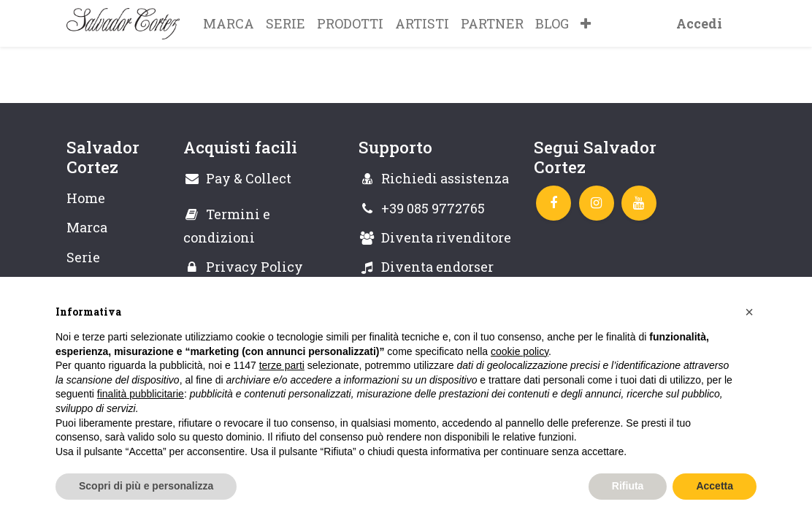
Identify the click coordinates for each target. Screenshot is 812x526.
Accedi (699, 23)
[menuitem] (229, 23)
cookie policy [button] (520, 351)
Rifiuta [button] (628, 486)
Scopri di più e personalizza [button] (146, 486)
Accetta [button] (715, 486)
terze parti (282, 365)
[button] (586, 23)
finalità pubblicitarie (141, 394)
